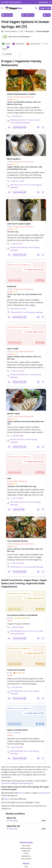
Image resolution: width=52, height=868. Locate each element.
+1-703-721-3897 (17, 498)
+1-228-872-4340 (17, 563)
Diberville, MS (13, 826)
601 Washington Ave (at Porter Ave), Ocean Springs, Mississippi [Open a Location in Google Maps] (27, 632)
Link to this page (8, 802)
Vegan (6, 44)
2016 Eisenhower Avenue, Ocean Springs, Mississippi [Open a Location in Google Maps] (26, 503)
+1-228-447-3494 (17, 371)
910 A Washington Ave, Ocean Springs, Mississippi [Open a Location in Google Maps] (25, 692)
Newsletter (26, 856)
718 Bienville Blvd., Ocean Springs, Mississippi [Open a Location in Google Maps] (27, 312)
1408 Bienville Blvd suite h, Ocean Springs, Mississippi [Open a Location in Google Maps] (26, 376)
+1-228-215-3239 (17, 747)
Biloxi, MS (11, 818)
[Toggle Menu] (2, 8)
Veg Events (26, 851)
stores (21, 793)
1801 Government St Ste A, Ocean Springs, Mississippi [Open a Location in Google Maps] (26, 186)
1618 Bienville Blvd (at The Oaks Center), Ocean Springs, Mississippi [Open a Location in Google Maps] (25, 121)
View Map (12, 821)
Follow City (28, 15)
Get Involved (26, 859)
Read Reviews (20, 127)
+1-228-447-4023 (17, 181)
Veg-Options (33, 44)
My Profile (26, 846)
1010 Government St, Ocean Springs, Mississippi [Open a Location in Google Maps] (24, 441)
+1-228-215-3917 (16, 244)
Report (7, 799)
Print (47, 15)
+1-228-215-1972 (16, 116)
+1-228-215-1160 (16, 687)
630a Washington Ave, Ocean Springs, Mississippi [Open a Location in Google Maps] (25, 752)
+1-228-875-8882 (17, 627)
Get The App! (43, 2)
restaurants (43, 793)
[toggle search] (36, 8)
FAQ (26, 866)
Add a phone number (18, 309)
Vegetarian (18, 44)
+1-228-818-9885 (17, 436)
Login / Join (45, 8)
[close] (50, 2)
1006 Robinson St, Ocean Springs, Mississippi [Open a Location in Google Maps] (27, 567)
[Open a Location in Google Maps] (9, 127)
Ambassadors (26, 848)
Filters (5, 48)
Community (26, 842)
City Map (7, 15)
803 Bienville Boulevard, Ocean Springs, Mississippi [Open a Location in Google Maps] (25, 249)
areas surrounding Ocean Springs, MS (17, 783)
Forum (26, 853)
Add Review (19, 509)
